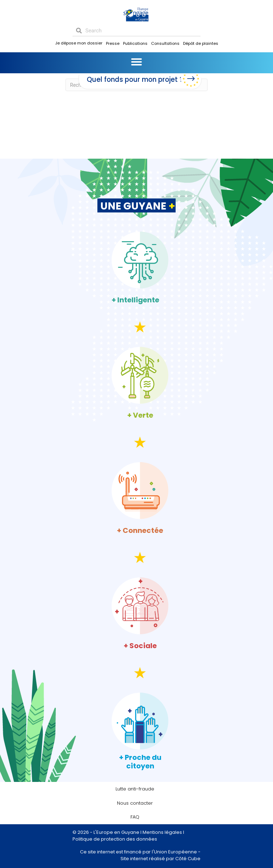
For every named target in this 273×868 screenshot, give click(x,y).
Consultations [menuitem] (165, 43)
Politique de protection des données (115, 839)
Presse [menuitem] (113, 43)
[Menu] (136, 62)
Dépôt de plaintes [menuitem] (201, 43)
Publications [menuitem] (135, 43)
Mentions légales (162, 832)
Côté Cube (188, 859)
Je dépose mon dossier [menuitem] (79, 43)
